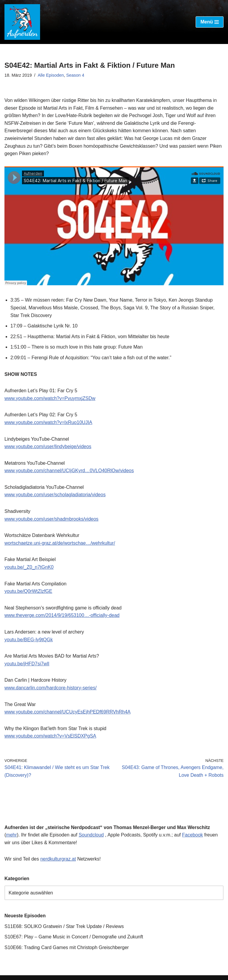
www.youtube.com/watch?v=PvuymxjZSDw (50, 398)
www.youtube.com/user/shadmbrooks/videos (52, 519)
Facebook (192, 835)
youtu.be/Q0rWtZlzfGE (28, 591)
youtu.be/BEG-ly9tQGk (29, 640)
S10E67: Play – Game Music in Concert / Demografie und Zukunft (74, 937)
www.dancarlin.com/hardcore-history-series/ (50, 688)
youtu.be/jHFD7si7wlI (27, 664)
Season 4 (75, 75)
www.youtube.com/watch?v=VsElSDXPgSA (50, 736)
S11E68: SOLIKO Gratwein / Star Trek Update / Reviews (64, 926)
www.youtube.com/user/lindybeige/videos (48, 446)
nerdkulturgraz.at (58, 859)
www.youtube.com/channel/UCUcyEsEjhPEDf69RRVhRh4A (68, 712)
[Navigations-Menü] (210, 22)
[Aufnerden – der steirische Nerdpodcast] (22, 22)
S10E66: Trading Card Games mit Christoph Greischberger (67, 947)
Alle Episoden (51, 75)
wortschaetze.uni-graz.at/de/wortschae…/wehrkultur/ (60, 543)
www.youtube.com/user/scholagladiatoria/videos (55, 495)
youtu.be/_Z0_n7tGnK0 (29, 567)
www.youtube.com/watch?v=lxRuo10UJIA (48, 422)
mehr (11, 835)
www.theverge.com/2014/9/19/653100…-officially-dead (62, 615)
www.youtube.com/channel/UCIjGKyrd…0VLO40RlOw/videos (69, 471)
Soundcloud (91, 835)
